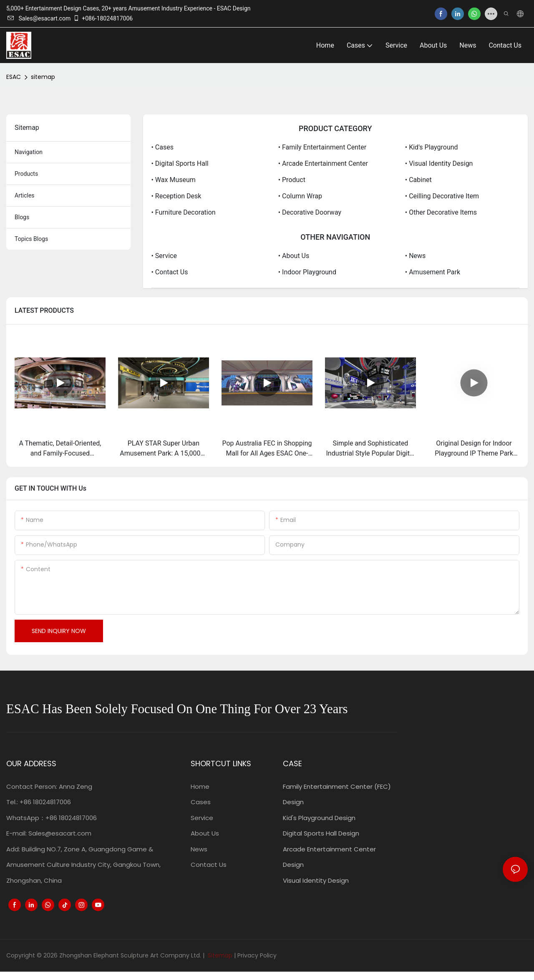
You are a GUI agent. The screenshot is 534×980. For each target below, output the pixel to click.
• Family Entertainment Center (322, 147)
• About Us (294, 256)
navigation (29, 152)
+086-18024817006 (103, 18)
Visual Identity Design (316, 880)
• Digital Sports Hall (180, 163)
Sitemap (219, 955)
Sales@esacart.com (39, 18)
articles (25, 195)
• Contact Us (170, 272)
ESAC (14, 77)
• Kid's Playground (432, 147)
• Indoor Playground (307, 272)
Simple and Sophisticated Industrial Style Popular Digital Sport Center (370, 449)
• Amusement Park (433, 272)
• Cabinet (418, 180)
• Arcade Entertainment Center (323, 163)
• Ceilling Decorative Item (442, 196)
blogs (22, 217)
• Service (164, 256)
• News (416, 256)
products (26, 174)
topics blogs (31, 239)
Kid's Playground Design (319, 818)
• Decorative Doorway (310, 212)
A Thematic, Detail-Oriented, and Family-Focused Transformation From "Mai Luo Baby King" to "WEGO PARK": (60, 449)
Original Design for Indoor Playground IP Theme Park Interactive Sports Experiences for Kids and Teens (474, 449)
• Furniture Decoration (184, 212)
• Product (292, 180)
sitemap (43, 77)
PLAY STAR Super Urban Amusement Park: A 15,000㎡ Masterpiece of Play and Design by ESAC (163, 449)
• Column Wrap (300, 196)
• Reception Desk (176, 196)
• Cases (162, 147)
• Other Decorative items (441, 212)
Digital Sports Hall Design (321, 833)
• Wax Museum (174, 180)
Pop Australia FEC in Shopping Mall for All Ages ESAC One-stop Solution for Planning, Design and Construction (267, 449)
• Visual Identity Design (439, 163)
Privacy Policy (257, 955)
